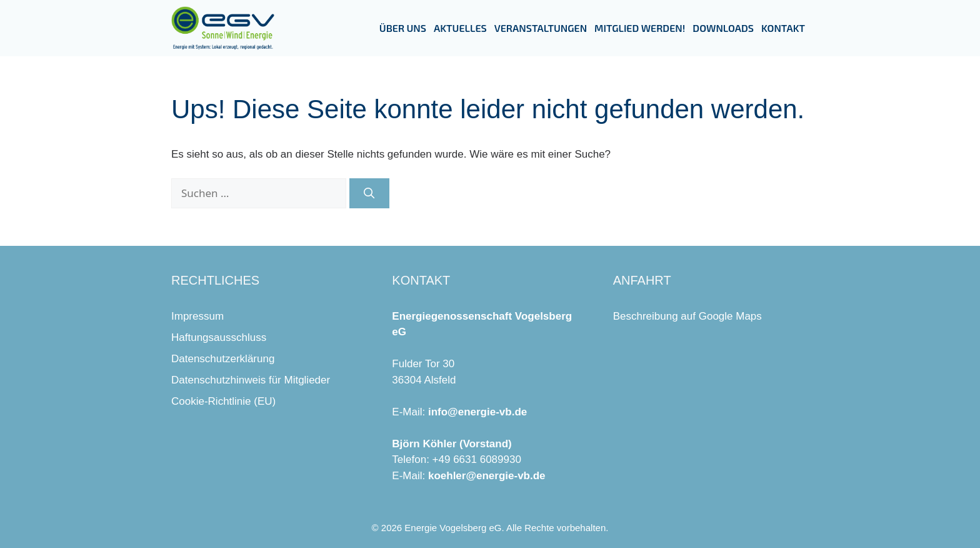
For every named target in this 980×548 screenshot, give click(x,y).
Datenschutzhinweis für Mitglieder (251, 380)
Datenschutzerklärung (223, 359)
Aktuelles (460, 28)
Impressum (197, 316)
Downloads (723, 28)
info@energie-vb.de (477, 412)
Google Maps (730, 316)
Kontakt (783, 28)
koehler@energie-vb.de (487, 476)
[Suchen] (369, 193)
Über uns (403, 28)
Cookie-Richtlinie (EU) (223, 401)
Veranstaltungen (541, 28)
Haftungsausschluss (219, 337)
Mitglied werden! (640, 28)
